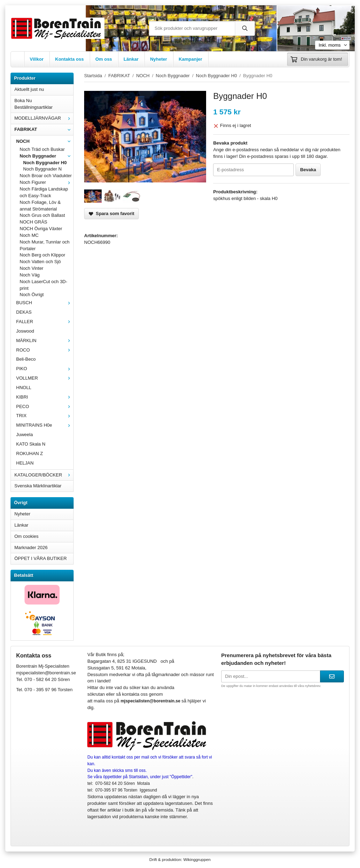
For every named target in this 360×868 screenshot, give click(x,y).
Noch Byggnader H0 (45, 163)
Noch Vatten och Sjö (40, 262)
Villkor (37, 59)
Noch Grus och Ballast (42, 215)
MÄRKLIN (45, 340)
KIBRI (45, 397)
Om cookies (26, 536)
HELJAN (25, 463)
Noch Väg (30, 275)
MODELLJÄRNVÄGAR (44, 118)
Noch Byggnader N (42, 169)
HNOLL (24, 388)
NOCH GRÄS (33, 222)
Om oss (104, 59)
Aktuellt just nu (29, 89)
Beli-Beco (26, 359)
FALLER (45, 322)
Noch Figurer (46, 182)
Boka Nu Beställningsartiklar (33, 104)
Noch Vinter (32, 268)
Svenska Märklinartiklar (38, 486)
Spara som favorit (111, 213)
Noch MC (29, 235)
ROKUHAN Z (30, 453)
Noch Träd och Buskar (42, 149)
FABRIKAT (44, 129)
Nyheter (158, 59)
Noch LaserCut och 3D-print (43, 285)
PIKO (45, 369)
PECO (45, 406)
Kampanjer (191, 59)
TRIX (45, 416)
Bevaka (308, 170)
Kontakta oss (69, 59)
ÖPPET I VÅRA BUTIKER (40, 558)
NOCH (45, 141)
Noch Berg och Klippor (42, 255)
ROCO (45, 350)
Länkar (131, 59)
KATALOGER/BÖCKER (44, 475)
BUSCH (45, 303)
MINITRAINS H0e (45, 425)
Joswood (25, 331)
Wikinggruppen (197, 859)
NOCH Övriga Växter (41, 229)
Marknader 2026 (31, 547)
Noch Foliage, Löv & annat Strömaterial (40, 206)
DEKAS (24, 312)
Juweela (25, 435)
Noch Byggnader (46, 156)
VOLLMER (45, 378)
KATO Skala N (31, 444)
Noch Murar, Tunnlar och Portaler (45, 245)
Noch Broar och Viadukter (46, 176)
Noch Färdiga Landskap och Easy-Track (44, 192)
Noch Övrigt (32, 295)
